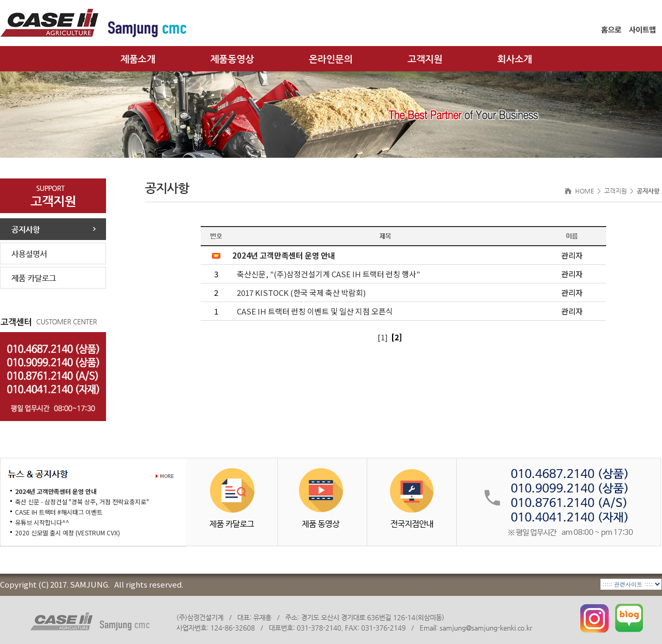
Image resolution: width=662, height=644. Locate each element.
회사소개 (515, 59)
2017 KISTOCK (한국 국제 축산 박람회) (301, 293)
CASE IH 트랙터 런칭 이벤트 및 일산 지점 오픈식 (315, 311)
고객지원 (425, 59)
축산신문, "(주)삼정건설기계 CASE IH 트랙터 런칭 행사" (328, 274)
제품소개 (138, 59)
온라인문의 (331, 59)
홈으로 (611, 29)
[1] (383, 337)
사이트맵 (642, 29)
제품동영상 (232, 59)
